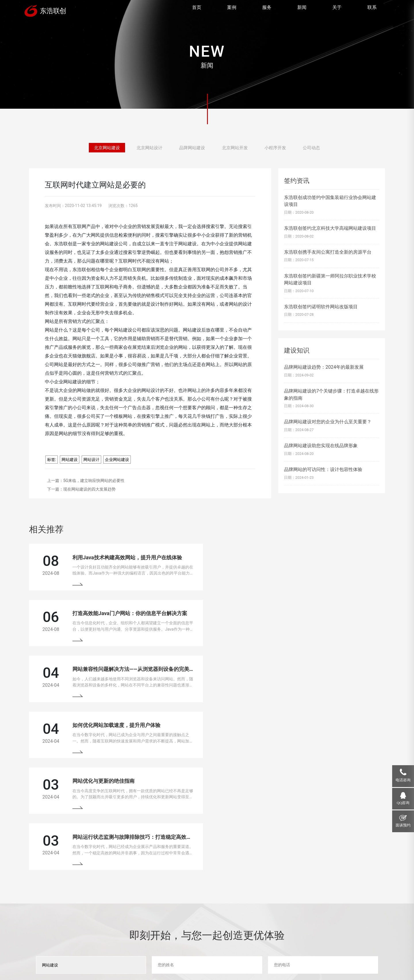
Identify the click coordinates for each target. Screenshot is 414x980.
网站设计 (91, 460)
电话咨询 (403, 780)
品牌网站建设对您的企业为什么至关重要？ (328, 422)
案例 (232, 10)
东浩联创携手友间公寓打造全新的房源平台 (328, 252)
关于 (337, 10)
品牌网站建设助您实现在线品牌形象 (321, 446)
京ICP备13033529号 (168, 960)
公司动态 (316, 147)
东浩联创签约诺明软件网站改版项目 (321, 307)
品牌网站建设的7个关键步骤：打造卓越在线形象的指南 (331, 394)
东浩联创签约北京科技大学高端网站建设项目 (330, 228)
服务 (267, 10)
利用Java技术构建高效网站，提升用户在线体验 (127, 558)
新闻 (302, 10)
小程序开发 (278, 147)
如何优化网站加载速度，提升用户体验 (300, 620)
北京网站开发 (236, 147)
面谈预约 (403, 825)
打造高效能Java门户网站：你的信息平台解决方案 (313, 558)
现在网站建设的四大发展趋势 (89, 489)
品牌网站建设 (192, 147)
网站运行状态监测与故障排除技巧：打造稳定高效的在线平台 (325, 682)
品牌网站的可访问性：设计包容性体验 (323, 469)
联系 (372, 10)
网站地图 (196, 960)
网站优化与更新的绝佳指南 (103, 682)
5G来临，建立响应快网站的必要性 (94, 481)
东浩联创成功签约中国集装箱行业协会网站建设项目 (330, 201)
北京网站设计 (147, 147)
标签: (52, 460)
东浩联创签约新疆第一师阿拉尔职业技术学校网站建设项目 (330, 279)
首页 (197, 10)
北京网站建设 (103, 147)
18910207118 (331, 912)
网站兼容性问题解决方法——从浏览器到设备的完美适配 (136, 620)
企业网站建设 (117, 460)
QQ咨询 (403, 803)
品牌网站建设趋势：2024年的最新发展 (324, 367)
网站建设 (70, 460)
